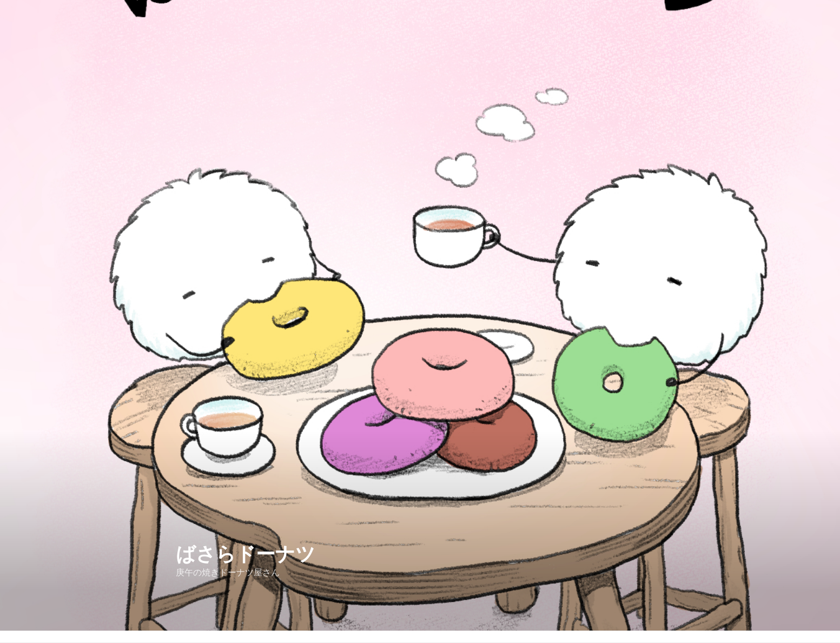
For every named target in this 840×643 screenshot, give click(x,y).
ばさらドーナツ (246, 554)
